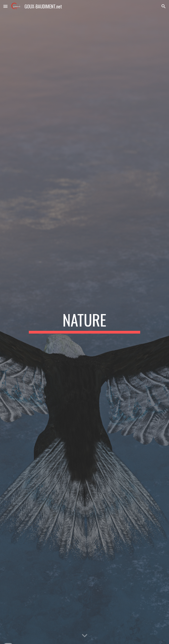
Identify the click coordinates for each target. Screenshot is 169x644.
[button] (5, 6)
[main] (84, 322)
